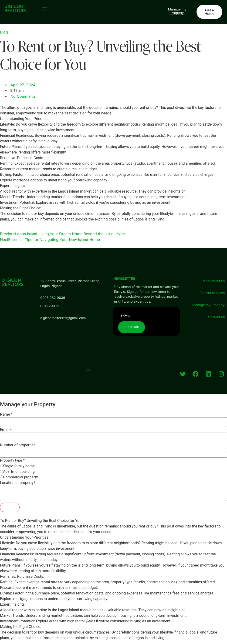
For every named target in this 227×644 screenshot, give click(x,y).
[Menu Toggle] (88, 370)
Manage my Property (208, 305)
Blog (4, 32)
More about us (214, 281)
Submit (10, 507)
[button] (45, 8)
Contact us (216, 317)
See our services (212, 293)
